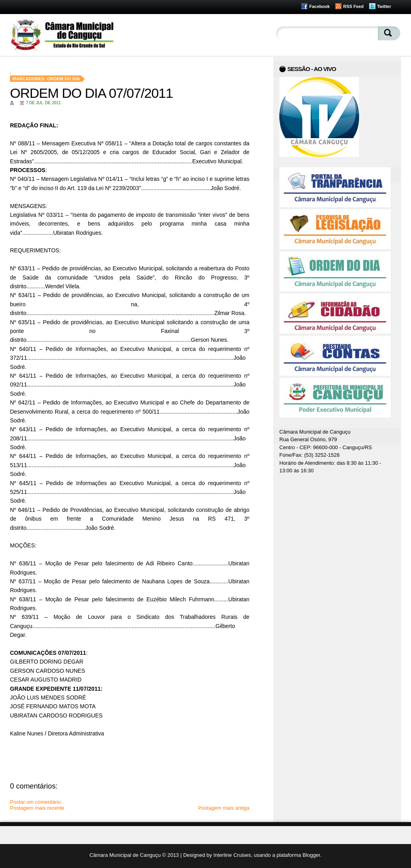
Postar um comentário (35, 802)
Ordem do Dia (64, 79)
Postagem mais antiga (224, 808)
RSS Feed (353, 6)
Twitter (384, 6)
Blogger (311, 855)
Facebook (319, 6)
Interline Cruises (232, 855)
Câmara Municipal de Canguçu (125, 855)
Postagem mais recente (37, 808)
